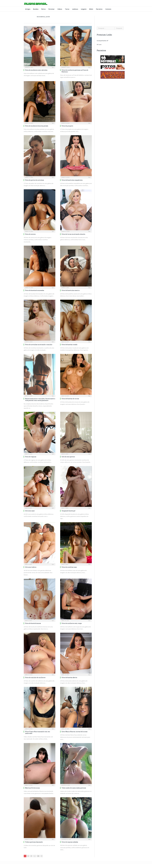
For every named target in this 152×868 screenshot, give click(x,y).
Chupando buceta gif (68, 511)
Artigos (28, 9)
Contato (108, 9)
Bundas (36, 9)
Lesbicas (75, 9)
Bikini (91, 9)
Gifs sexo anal (30, 511)
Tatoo (67, 9)
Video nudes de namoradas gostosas (74, 788)
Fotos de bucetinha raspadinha (72, 180)
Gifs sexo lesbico (31, 567)
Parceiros (99, 9)
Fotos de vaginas (31, 457)
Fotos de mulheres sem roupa (72, 623)
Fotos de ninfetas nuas (69, 567)
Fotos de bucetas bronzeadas (35, 290)
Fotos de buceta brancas (33, 623)
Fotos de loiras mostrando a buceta (73, 234)
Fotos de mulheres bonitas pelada (37, 126)
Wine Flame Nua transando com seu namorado (38, 732)
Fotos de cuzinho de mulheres (35, 677)
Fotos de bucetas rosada (69, 345)
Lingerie (84, 9)
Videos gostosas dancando (34, 842)
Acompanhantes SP (103, 41)
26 (38, 856)
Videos (60, 9)
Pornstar (52, 9)
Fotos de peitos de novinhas (35, 180)
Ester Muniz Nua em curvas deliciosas (74, 732)
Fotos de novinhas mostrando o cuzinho (39, 345)
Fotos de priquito (67, 126)
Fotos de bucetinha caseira (71, 290)
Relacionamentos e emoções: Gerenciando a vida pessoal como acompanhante (40, 399)
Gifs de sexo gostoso (68, 457)
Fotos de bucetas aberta (69, 677)
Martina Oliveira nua (32, 788)
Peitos (43, 9)
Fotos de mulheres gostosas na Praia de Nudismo (75, 71)
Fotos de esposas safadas (70, 842)
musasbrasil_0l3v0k (43, 17)
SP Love (99, 44)
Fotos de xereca (30, 234)
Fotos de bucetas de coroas (70, 399)
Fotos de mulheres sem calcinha (36, 70)
